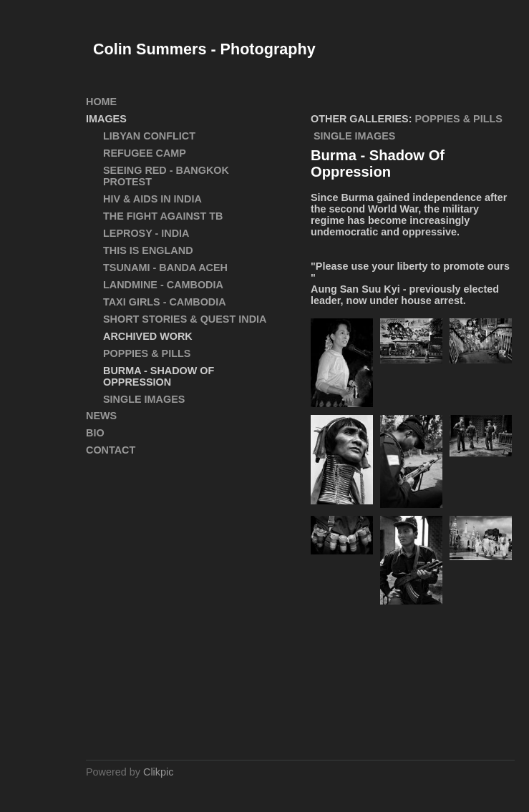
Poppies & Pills (459, 119)
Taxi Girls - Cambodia (165, 302)
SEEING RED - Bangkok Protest (166, 176)
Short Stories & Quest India (185, 319)
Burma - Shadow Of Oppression (159, 376)
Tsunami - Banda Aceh (165, 268)
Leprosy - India (146, 233)
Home (101, 102)
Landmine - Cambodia (163, 285)
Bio (95, 433)
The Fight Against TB (163, 216)
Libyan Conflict (149, 136)
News (101, 416)
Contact (111, 450)
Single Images (354, 136)
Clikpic (158, 772)
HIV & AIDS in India (152, 199)
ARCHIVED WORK (148, 336)
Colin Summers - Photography (204, 49)
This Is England (148, 250)
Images (106, 119)
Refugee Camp (145, 153)
